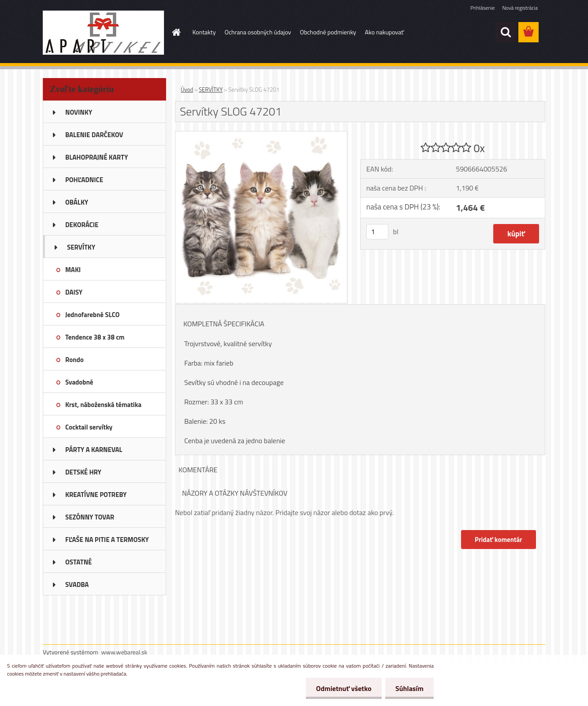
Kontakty (204, 32)
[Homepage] (176, 32)
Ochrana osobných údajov (258, 32)
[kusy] (377, 232)
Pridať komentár (498, 540)
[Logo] (103, 33)
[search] (506, 32)
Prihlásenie (482, 8)
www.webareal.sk (125, 652)
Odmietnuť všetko (341, 688)
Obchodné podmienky (328, 32)
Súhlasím (409, 688)
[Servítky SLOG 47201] (261, 135)
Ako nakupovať (384, 32)
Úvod (187, 90)
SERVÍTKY (211, 90)
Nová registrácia (520, 8)
